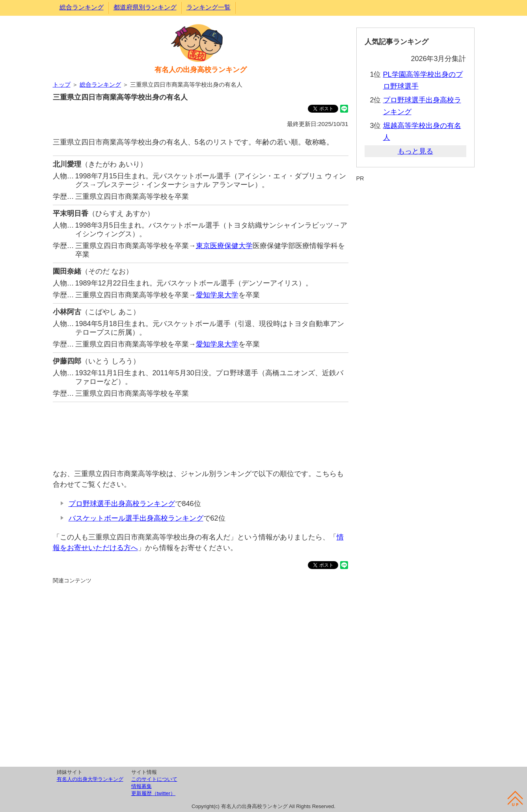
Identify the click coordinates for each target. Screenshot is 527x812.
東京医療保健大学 (224, 246)
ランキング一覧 (209, 7)
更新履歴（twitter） (154, 793)
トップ (62, 84)
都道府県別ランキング (145, 7)
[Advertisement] (201, 431)
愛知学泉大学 (217, 295)
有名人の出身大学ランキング (90, 779)
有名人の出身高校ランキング (201, 70)
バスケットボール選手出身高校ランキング (136, 518)
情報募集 (142, 786)
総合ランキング (82, 7)
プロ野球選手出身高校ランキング (122, 504)
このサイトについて (154, 779)
